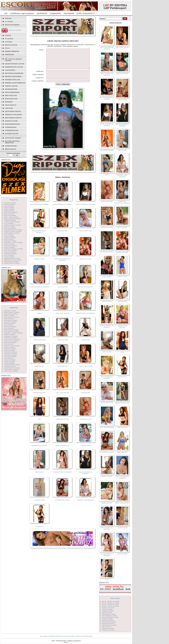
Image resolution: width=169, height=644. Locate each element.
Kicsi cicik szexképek (11, 250)
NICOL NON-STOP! (86, 235)
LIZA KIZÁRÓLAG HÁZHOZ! (63, 476)
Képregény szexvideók (109, 614)
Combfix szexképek (10, 220)
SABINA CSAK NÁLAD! (39, 449)
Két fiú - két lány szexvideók (110, 604)
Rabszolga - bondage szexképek (14, 333)
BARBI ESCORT (39, 263)
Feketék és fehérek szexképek (13, 231)
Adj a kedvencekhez (69, 636)
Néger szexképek (9, 315)
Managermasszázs (12, 124)
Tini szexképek (9, 358)
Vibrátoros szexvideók (108, 630)
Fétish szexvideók (107, 609)
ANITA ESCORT (63, 235)
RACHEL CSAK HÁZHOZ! (86, 504)
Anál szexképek (9, 206)
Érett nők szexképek (10, 228)
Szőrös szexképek (9, 350)
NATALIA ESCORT (39, 344)
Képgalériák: (14, 200)
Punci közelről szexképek (12, 331)
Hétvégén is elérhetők (14, 73)
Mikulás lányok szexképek (12, 263)
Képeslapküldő (69, 13)
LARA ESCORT (86, 449)
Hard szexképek (9, 239)
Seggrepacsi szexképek (11, 336)
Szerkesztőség (80, 636)
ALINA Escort (39, 530)
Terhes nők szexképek (11, 355)
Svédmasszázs (11, 127)
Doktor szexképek (10, 227)
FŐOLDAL (8, 18)
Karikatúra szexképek (11, 246)
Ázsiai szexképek (9, 209)
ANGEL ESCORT (63, 344)
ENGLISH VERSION (15, 30)
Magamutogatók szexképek (12, 258)
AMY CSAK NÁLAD (86, 370)
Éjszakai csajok (11, 121)
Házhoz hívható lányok (15, 64)
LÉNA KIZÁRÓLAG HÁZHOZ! (63, 208)
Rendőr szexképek (10, 334)
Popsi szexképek (9, 328)
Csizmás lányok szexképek (12, 222)
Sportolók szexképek (10, 342)
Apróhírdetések (42, 13)
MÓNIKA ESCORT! (39, 397)
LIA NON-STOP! (39, 504)
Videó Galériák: (115, 598)
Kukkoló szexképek (10, 252)
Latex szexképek (9, 255)
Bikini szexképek (9, 211)
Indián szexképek (9, 244)
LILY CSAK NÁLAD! (63, 397)
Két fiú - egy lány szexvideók (111, 603)
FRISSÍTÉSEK (9, 54)
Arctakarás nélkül (13, 111)
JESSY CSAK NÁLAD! (63, 317)
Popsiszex (9, 102)
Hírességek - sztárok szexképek (13, 242)
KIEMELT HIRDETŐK (12, 51)
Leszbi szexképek (9, 257)
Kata (39, 423)
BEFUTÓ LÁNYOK (11, 45)
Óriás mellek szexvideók (109, 622)
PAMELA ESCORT (86, 263)
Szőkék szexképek (10, 347)
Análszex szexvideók (108, 608)
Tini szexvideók (107, 627)
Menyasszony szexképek (11, 261)
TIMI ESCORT (86, 397)
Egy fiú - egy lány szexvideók (111, 601)
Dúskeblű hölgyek (13, 80)
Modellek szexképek (10, 311)
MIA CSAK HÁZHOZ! (107, 428)
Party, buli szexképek (10, 322)
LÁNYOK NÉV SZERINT (13, 138)
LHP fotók (9, 108)
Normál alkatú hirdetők (15, 83)
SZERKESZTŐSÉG (11, 146)
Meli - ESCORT (122, 228)
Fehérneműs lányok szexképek (13, 230)
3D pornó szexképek (10, 203)
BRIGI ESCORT (122, 452)
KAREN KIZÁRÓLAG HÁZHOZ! (39, 236)
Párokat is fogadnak (13, 115)
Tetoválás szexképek (10, 357)
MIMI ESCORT (107, 301)
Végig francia (11, 105)
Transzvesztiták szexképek (12, 365)
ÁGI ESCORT (86, 344)
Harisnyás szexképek (10, 241)
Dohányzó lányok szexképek (13, 225)
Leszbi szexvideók (107, 619)
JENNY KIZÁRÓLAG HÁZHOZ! (86, 208)
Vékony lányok (11, 86)
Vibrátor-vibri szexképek (11, 369)
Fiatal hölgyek (11, 99)
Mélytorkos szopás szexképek (13, 260)
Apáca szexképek (9, 207)
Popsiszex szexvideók (108, 624)
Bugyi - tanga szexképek (11, 217)
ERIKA (39, 317)
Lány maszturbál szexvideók (110, 617)
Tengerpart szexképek (11, 353)
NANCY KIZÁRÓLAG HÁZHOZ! (107, 48)
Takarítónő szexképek (11, 352)
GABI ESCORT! (107, 277)
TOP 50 (7, 48)
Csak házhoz (10, 70)
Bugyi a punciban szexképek (13, 219)
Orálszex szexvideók (108, 620)
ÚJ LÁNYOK (9, 39)
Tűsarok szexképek (10, 366)
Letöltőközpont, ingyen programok (22, 13)
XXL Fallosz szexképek (11, 371)
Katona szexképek (10, 247)
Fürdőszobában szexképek (12, 233)
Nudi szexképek (9, 319)
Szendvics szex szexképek (12, 346)
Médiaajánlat (89, 636)
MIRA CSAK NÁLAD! (63, 449)
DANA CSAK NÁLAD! (86, 291)
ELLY (107, 580)
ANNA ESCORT (122, 428)
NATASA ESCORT (86, 423)
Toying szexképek (10, 363)
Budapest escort (12, 134)
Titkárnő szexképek (10, 360)
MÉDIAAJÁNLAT (11, 149)
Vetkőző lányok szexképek (12, 368)
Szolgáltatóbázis (55, 13)
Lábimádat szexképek (11, 254)
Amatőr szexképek (10, 204)
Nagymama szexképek (11, 314)
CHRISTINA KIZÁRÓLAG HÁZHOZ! (63, 264)
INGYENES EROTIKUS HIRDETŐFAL (12, 142)
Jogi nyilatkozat (44, 636)
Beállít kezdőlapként (56, 636)
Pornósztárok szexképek (11, 330)
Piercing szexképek (10, 323)
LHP (6, 13)
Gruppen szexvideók (108, 611)
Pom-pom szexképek (10, 326)
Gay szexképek (9, 234)
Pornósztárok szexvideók (109, 625)
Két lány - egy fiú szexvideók (111, 606)
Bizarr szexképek (9, 214)
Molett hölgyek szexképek (12, 312)
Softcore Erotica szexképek (12, 339)
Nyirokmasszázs (12, 130)
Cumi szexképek (9, 223)
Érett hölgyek (11, 95)
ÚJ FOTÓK (8, 42)
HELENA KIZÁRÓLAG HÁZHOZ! (107, 98)
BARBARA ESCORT (63, 423)
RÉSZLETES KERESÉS (12, 25)
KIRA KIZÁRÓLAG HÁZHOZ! (86, 317)
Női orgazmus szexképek (11, 317)
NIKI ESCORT (39, 476)
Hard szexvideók (107, 612)
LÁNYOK (8, 35)
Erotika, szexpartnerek (84, 13)
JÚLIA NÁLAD (63, 370)
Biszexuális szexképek (11, 212)
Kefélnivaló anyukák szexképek (14, 249)
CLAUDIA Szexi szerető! (63, 504)
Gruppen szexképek (10, 238)
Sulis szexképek (9, 344)
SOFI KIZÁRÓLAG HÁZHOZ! (39, 208)
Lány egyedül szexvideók (109, 616)
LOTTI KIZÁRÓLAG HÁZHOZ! (39, 291)
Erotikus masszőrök (13, 76)
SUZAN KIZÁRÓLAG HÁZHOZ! (86, 477)
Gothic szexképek (9, 236)
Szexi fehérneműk (12, 92)
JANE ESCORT (39, 370)
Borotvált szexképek (10, 215)
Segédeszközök (11, 89)
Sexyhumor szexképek (11, 338)
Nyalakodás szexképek (11, 320)
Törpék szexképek (10, 361)
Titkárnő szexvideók (108, 628)
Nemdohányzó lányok (14, 67)
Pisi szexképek (9, 325)
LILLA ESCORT (63, 291)
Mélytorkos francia (13, 118)
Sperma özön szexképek (11, 341)
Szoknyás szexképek (10, 349)
